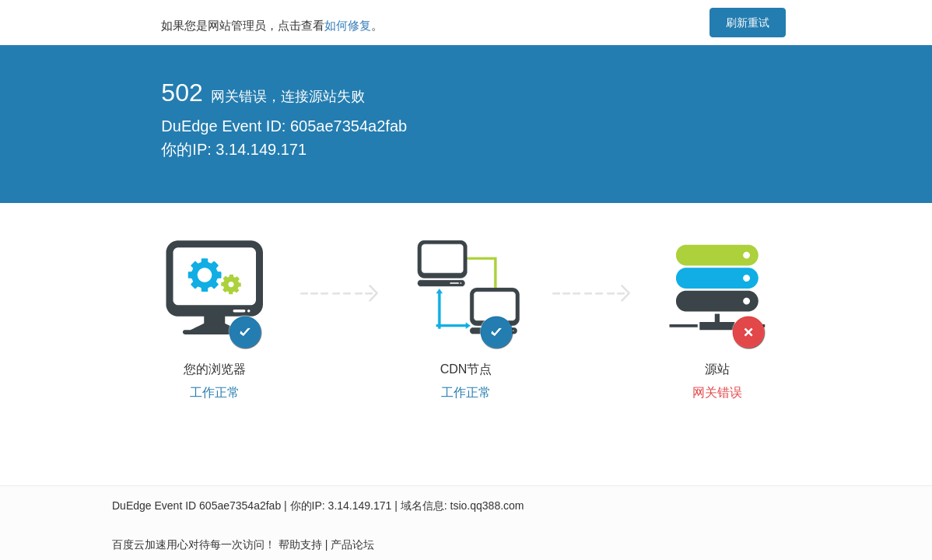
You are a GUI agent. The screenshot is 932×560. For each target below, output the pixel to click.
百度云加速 (139, 544)
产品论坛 (352, 544)
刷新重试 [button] (748, 23)
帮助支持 (300, 544)
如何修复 (348, 25)
